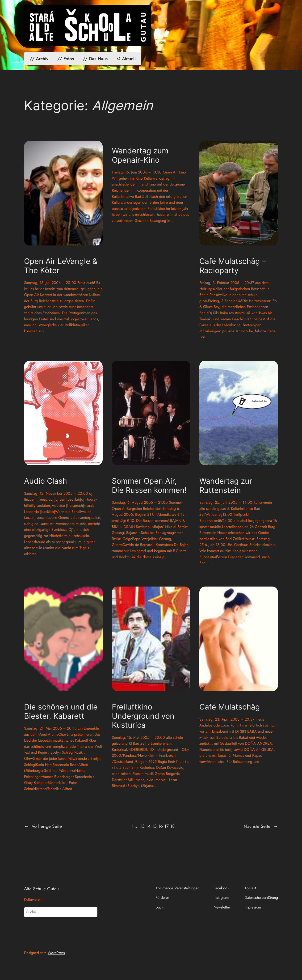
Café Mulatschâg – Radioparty (233, 266)
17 (166, 826)
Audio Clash (46, 481)
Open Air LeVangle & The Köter (61, 266)
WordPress (56, 953)
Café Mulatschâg (230, 707)
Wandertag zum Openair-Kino (140, 155)
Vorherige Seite (43, 826)
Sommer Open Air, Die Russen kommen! (149, 486)
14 (148, 826)
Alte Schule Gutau (41, 889)
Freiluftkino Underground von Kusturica (143, 716)
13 (142, 826)
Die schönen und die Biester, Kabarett (61, 711)
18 (172, 826)
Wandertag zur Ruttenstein (226, 486)
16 (160, 826)
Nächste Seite (261, 826)
